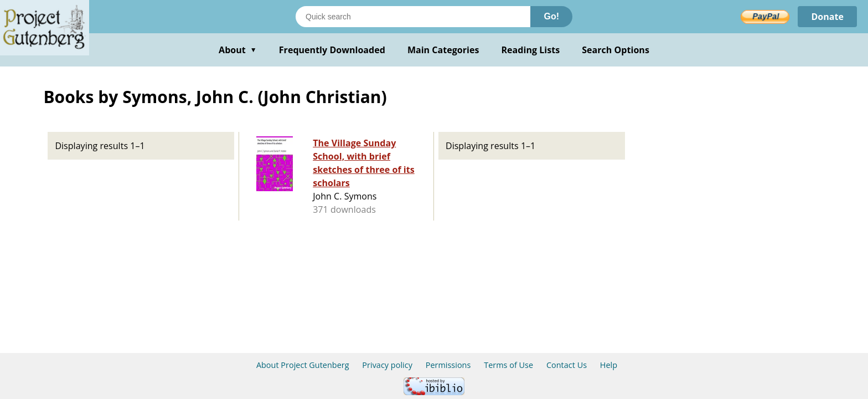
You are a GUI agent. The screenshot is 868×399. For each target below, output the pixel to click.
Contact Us (567, 365)
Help (609, 365)
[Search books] (413, 17)
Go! (551, 16)
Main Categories (443, 50)
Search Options (616, 50)
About (238, 50)
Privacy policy (387, 365)
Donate (827, 17)
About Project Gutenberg (303, 365)
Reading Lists (531, 50)
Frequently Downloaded (332, 50)
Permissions (448, 365)
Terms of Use (508, 365)
